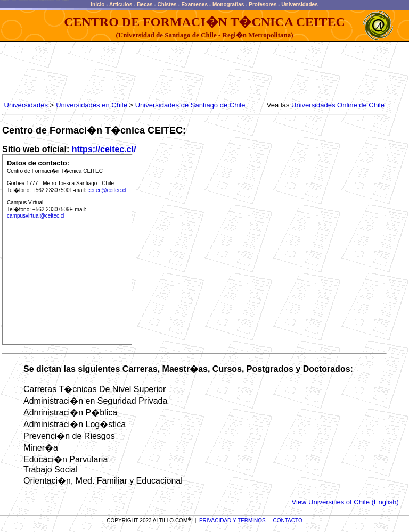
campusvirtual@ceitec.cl (36, 216)
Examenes (195, 5)
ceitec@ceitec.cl (107, 190)
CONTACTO (288, 521)
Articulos (121, 5)
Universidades (299, 5)
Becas (145, 5)
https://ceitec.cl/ (104, 149)
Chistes (167, 5)
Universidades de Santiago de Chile (190, 105)
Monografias (228, 5)
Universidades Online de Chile (338, 105)
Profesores (263, 5)
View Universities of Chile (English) (345, 502)
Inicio (97, 5)
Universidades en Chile (92, 105)
